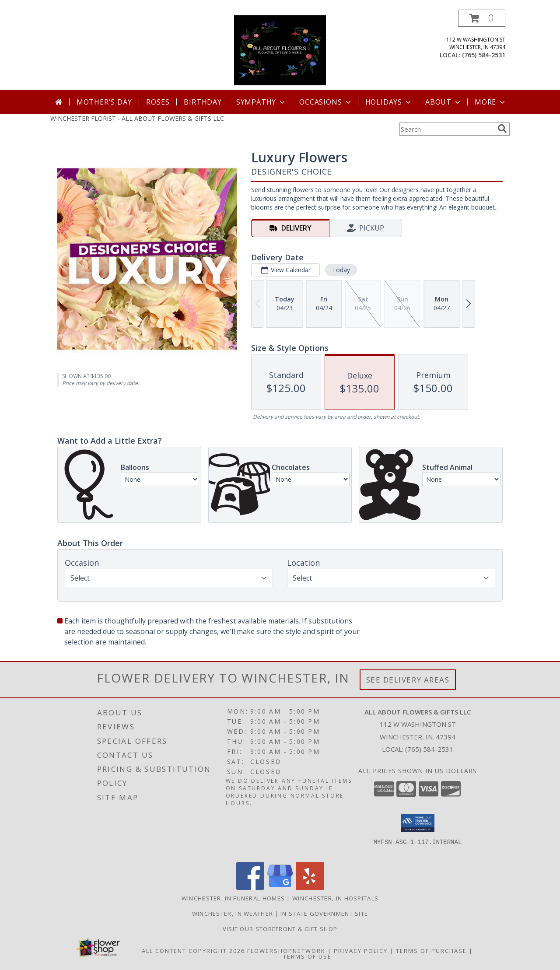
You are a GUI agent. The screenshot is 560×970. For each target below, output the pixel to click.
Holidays (389, 102)
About (444, 102)
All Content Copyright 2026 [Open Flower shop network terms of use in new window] (193, 951)
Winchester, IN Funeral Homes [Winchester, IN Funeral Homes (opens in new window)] (233, 898)
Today (341, 270)
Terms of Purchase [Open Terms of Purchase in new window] (431, 951)
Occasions (326, 102)
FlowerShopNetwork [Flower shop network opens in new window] (286, 951)
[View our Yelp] (310, 888)
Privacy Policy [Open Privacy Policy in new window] (361, 951)
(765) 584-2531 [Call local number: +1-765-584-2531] (484, 55)
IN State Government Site (324, 914)
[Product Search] (447, 129)
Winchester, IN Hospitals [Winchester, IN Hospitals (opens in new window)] (335, 898)
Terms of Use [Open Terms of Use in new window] (307, 956)
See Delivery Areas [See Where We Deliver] (408, 680)
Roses (158, 102)
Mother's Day (104, 102)
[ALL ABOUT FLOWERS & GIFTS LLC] (280, 50)
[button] (482, 18)
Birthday (203, 102)
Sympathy (261, 102)
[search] (502, 129)
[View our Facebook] (250, 888)
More (491, 102)
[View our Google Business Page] (280, 888)
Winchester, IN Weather (233, 914)
